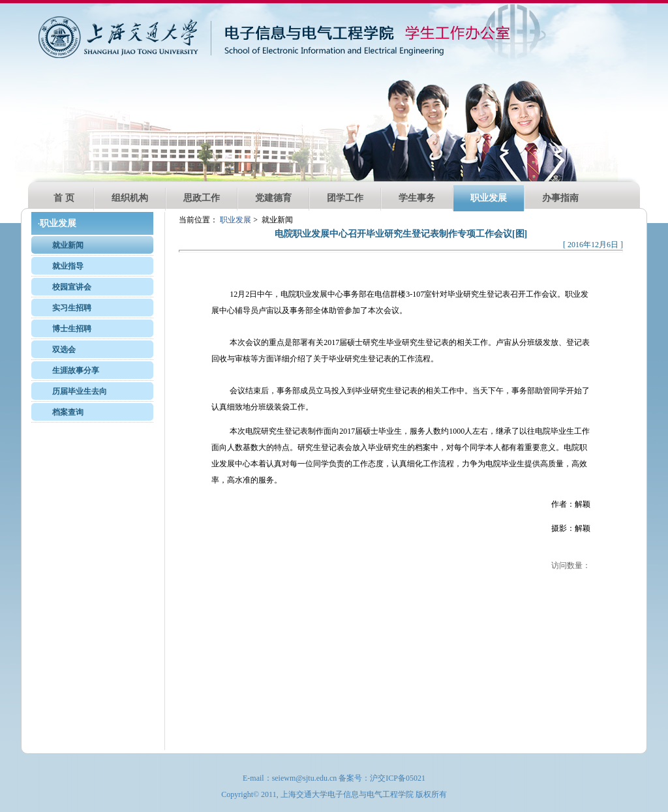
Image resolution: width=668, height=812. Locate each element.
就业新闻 (68, 245)
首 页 (64, 198)
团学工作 (345, 198)
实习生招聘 (72, 308)
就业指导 (68, 266)
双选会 (64, 350)
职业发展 (489, 198)
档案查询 (68, 412)
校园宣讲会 (72, 287)
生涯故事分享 (76, 370)
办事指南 (560, 198)
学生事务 (417, 198)
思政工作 (202, 198)
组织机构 (130, 198)
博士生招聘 (72, 329)
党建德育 (273, 198)
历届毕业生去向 (80, 391)
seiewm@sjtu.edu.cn (305, 778)
